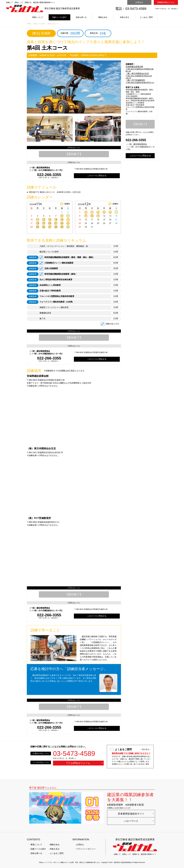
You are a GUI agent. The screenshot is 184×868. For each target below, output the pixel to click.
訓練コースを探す (59, 17)
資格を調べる (81, 17)
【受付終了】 (74, 154)
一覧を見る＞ (146, 749)
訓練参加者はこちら (166, 2)
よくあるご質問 (146, 17)
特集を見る (125, 17)
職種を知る (103, 17)
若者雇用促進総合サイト (131, 814)
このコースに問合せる (97, 176)
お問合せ (139, 2)
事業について (38, 17)
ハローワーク (131, 821)
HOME (29, 24)
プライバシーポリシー (86, 849)
